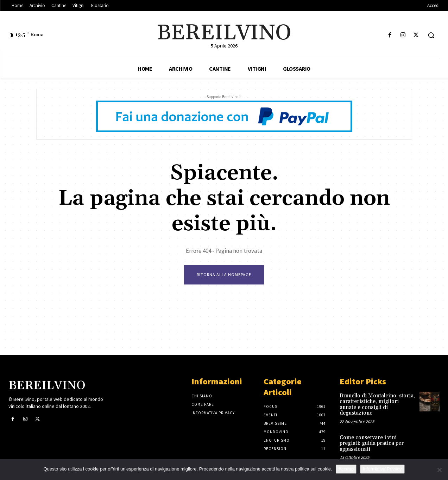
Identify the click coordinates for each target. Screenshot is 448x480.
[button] (431, 35)
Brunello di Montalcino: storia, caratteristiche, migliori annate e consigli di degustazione (377, 405)
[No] (439, 470)
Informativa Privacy (382, 469)
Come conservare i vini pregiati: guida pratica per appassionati (372, 443)
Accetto (346, 469)
